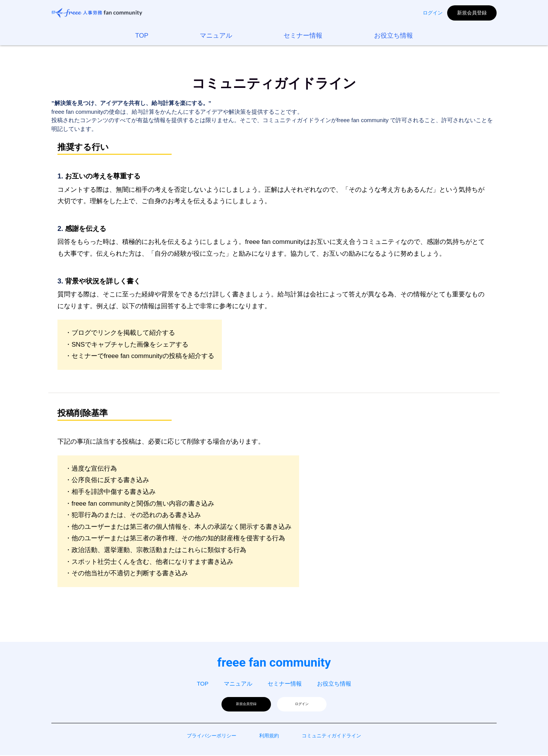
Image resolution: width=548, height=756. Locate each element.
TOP (142, 36)
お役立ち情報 (393, 36)
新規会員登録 (472, 13)
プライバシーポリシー (212, 736)
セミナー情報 (303, 36)
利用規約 (269, 736)
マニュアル (216, 36)
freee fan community (274, 662)
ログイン (433, 13)
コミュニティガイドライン (331, 736)
